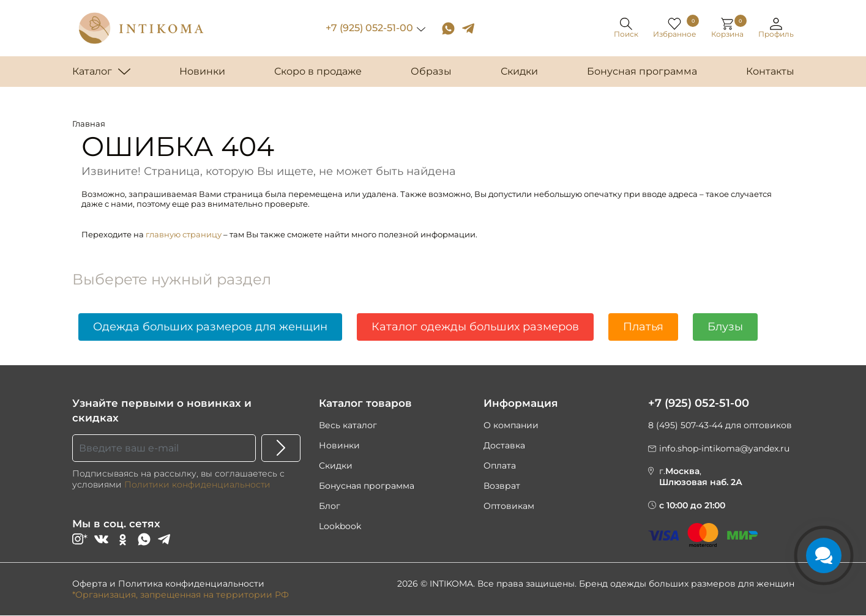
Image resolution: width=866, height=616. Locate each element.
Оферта (90, 584)
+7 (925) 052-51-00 (370, 28)
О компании (511, 425)
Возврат (502, 486)
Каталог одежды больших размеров (475, 327)
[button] (777, 28)
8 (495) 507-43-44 (685, 425)
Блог (330, 506)
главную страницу (184, 234)
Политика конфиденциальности (191, 584)
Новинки (339, 445)
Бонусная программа (367, 486)
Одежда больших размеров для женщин (210, 327)
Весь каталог (348, 425)
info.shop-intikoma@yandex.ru (724, 448)
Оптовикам (509, 506)
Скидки (336, 466)
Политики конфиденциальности (197, 484)
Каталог (92, 71)
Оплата (500, 466)
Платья (643, 327)
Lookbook (340, 526)
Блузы (725, 327)
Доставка (504, 445)
